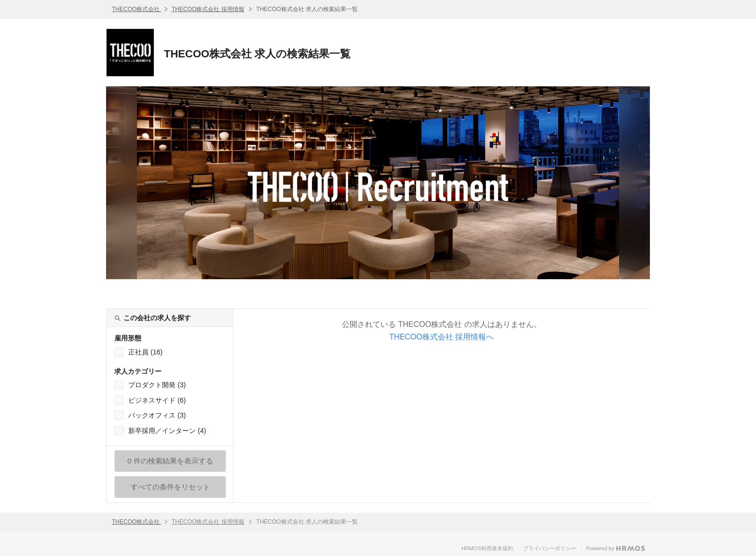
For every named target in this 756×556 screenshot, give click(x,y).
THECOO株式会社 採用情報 (208, 9)
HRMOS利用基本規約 (487, 548)
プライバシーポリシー (550, 548)
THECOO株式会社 (137, 9)
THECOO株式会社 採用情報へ (442, 337)
